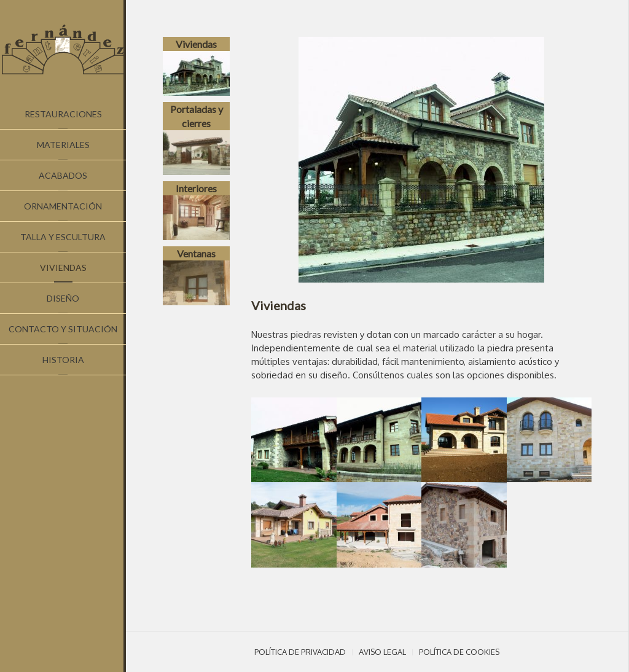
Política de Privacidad (300, 652)
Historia (63, 360)
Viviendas (63, 268)
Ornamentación (63, 206)
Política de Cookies (459, 652)
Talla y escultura (63, 237)
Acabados (63, 175)
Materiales (63, 145)
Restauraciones (63, 114)
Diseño (63, 298)
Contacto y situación (63, 329)
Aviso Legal (382, 652)
